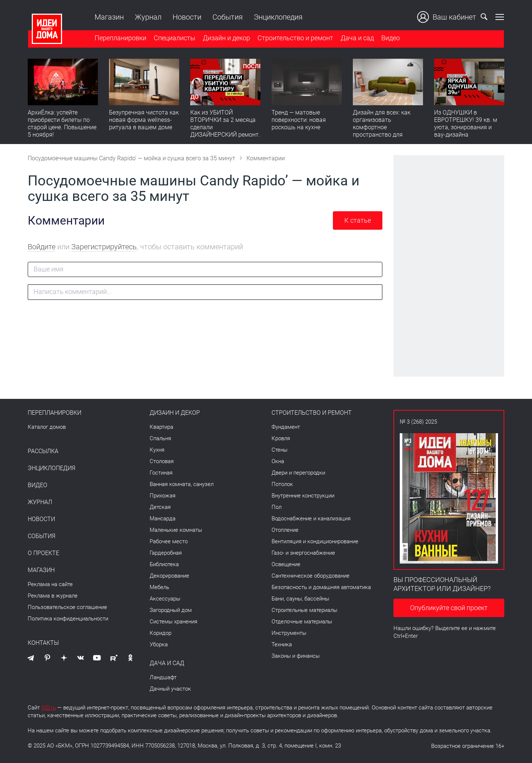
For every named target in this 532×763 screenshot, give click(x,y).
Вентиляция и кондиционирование (315, 541)
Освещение (286, 564)
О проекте (43, 553)
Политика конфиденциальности (68, 619)
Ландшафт (163, 677)
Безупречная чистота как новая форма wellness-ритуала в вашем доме (144, 120)
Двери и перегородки (298, 473)
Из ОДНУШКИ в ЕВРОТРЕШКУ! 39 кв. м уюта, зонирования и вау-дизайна (466, 124)
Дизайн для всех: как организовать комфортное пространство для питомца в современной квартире (386, 131)
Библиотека (164, 564)
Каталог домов (47, 427)
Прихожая (163, 496)
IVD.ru (49, 708)
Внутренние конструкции (303, 496)
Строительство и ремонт (295, 38)
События (227, 17)
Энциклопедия (278, 17)
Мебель (159, 587)
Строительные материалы (304, 610)
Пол (277, 507)
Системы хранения (173, 622)
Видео (390, 38)
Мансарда (163, 519)
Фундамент (286, 427)
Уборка (159, 644)
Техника (282, 644)
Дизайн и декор (226, 38)
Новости (187, 17)
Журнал (148, 17)
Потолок (282, 484)
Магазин (109, 17)
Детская (160, 507)
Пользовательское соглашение (67, 607)
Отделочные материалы (302, 622)
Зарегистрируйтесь (104, 247)
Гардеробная (166, 553)
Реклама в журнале (53, 596)
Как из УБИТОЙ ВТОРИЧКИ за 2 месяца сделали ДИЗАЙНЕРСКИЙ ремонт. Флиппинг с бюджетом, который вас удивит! (225, 131)
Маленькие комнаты (176, 530)
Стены (279, 450)
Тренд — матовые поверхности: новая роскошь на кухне (299, 120)
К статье (358, 220)
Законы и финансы (296, 656)
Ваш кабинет (447, 17)
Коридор (161, 633)
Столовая (162, 461)
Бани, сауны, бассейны (300, 599)
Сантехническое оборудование (311, 576)
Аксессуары (165, 599)
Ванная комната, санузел (182, 484)
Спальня (160, 438)
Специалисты (174, 38)
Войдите (42, 247)
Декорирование (169, 576)
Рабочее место (169, 541)
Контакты (43, 643)
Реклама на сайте (50, 584)
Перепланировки (120, 38)
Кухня (157, 450)
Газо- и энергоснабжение (303, 553)
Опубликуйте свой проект (449, 608)
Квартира (161, 427)
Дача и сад (357, 38)
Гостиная (161, 473)
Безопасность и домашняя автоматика (321, 587)
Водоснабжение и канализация (311, 519)
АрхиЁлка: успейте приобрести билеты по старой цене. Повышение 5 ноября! (62, 124)
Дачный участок (170, 689)
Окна (278, 461)
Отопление (285, 530)
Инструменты (289, 633)
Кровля (281, 438)
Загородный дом (171, 610)
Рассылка (43, 451)
